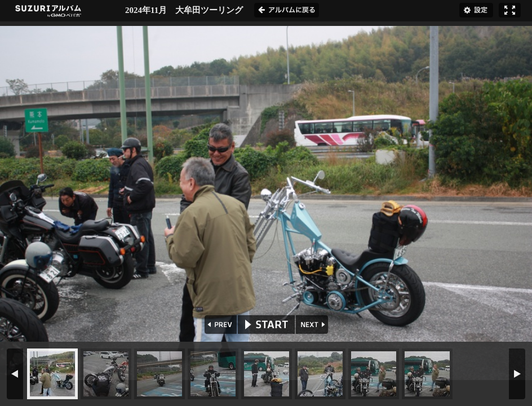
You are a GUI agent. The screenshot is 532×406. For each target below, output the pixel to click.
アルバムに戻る (287, 10)
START (266, 325)
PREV (220, 325)
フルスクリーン (510, 10)
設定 (476, 10)
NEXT (313, 325)
